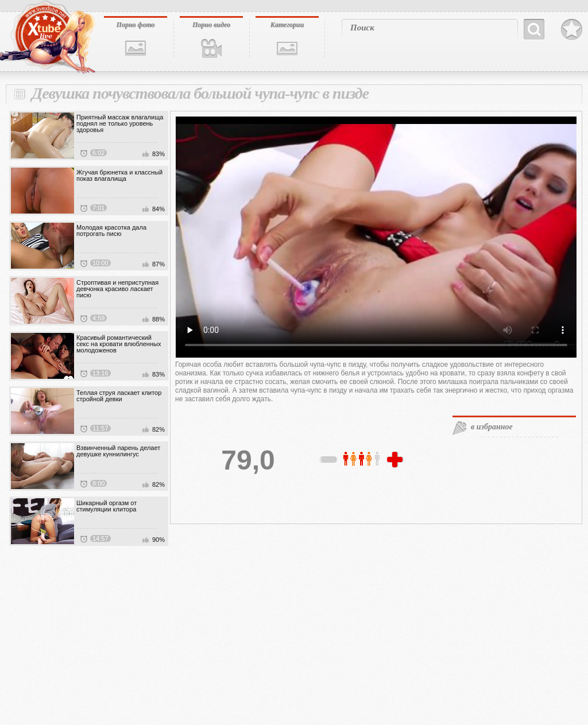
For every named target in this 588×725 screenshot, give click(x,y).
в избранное (492, 427)
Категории (287, 25)
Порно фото (136, 25)
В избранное (572, 30)
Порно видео (211, 25)
